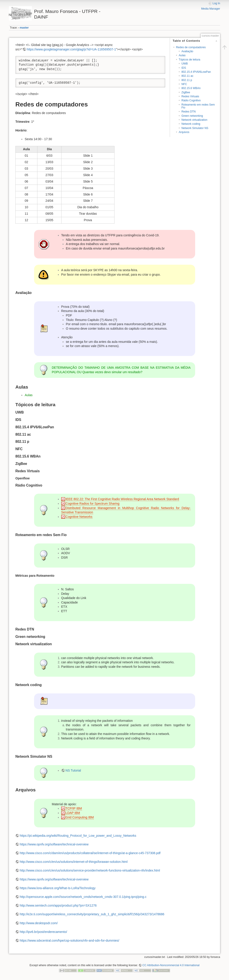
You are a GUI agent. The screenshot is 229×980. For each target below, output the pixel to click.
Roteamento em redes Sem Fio (198, 106)
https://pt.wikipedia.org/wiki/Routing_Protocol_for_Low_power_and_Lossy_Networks (78, 836)
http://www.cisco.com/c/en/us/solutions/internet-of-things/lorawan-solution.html (74, 862)
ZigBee (186, 92)
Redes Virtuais (190, 96)
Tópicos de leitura (189, 60)
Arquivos (184, 132)
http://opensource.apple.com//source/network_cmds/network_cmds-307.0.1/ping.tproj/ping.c (83, 897)
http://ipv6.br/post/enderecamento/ (43, 932)
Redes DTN (188, 112)
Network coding (191, 124)
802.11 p (187, 80)
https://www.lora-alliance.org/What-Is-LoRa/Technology (58, 888)
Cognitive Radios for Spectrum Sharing (92, 504)
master (24, 28)
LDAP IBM (73, 813)
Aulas (182, 55)
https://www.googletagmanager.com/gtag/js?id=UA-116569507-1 (71, 49)
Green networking (192, 116)
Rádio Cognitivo (191, 100)
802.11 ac (187, 76)
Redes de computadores (191, 47)
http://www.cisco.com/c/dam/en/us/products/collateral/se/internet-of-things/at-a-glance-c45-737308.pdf (90, 853)
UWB (185, 64)
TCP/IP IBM (74, 808)
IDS (184, 68)
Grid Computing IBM (80, 817)
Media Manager (211, 9)
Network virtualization (194, 120)
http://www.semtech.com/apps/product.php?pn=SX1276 (58, 905)
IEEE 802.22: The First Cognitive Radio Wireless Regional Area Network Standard (122, 499)
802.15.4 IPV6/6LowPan (196, 72)
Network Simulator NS (195, 128)
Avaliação (187, 51)
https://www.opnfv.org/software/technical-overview (54, 844)
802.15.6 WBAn (191, 88)
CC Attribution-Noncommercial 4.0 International (171, 965)
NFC (184, 84)
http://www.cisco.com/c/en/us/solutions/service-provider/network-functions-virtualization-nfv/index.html (90, 870)
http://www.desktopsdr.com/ (39, 923)
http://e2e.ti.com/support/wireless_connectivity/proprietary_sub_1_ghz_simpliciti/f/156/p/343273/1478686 (92, 914)
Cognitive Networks (79, 517)
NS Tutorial (73, 770)
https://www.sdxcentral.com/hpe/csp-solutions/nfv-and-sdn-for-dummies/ (70, 940)
